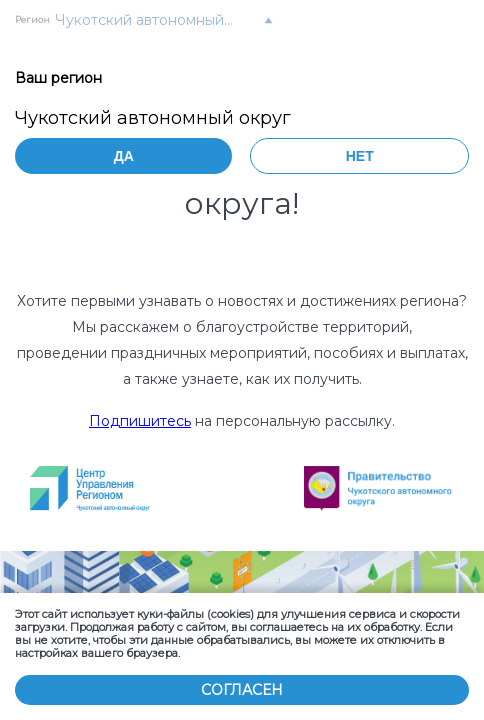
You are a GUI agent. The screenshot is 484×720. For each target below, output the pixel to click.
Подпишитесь (140, 421)
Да (124, 156)
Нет (360, 156)
